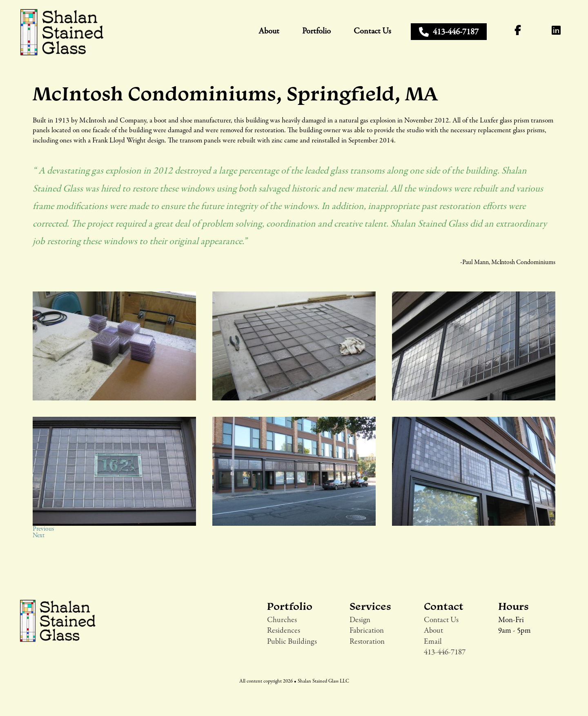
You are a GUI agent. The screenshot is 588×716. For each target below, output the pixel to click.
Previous (43, 529)
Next (39, 536)
